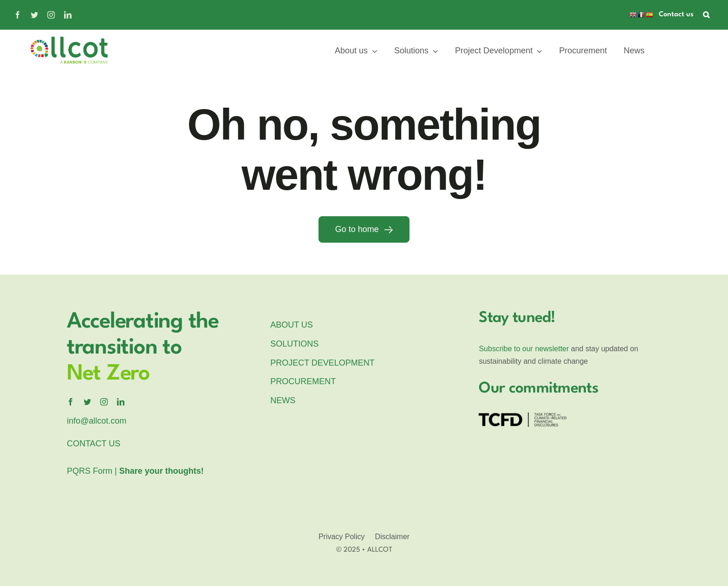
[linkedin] (68, 15)
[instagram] (51, 15)
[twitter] (34, 15)
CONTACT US (94, 444)
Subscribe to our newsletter (524, 349)
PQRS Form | (135, 471)
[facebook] (18, 15)
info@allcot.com (97, 421)
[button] (706, 15)
